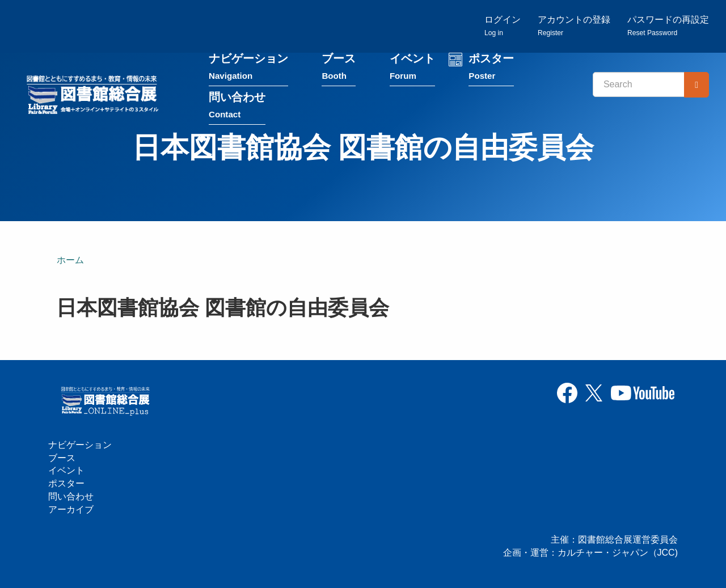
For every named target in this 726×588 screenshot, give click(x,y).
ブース (339, 67)
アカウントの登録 (574, 26)
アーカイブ (71, 509)
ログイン (503, 26)
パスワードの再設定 (668, 26)
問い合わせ (237, 106)
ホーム (70, 260)
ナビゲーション (248, 67)
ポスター (491, 67)
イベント (412, 67)
